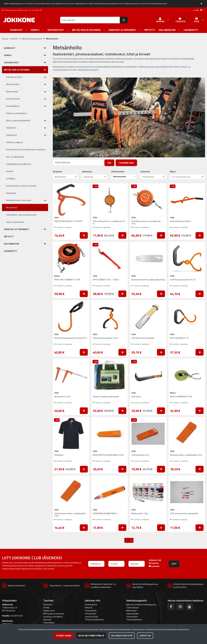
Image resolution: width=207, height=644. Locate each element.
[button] (124, 177)
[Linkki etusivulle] (19, 20)
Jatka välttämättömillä (91, 636)
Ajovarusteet (49, 611)
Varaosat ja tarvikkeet (53, 617)
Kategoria (57, 172)
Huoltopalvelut (91, 605)
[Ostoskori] (197, 20)
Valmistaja (87, 172)
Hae (109, 163)
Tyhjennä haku (126, 163)
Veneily (46, 608)
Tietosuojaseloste (134, 620)
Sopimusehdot (133, 614)
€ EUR (198, 10)
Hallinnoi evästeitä (122, 636)
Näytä (173, 172)
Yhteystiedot (91, 614)
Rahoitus (89, 608)
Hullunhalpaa (49, 623)
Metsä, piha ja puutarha (54, 614)
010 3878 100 (37, 10)
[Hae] (90, 20)
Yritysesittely (91, 611)
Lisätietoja (145, 636)
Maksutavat (131, 611)
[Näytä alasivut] (26, 30)
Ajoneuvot (48, 605)
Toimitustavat (133, 608)
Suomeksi (155, 566)
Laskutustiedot (91, 617)
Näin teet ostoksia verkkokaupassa (141, 605)
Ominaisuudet (118, 172)
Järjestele (145, 172)
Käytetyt (47, 620)
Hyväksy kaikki (64, 636)
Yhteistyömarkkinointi (94, 620)
